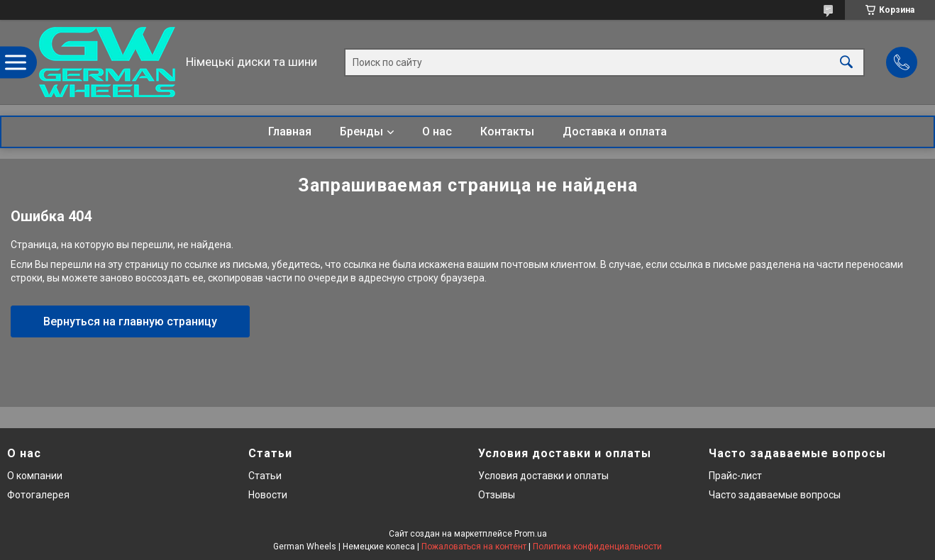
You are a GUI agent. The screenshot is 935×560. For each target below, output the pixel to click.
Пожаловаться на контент (474, 547)
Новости (268, 495)
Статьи (265, 476)
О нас (437, 131)
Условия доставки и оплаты (543, 476)
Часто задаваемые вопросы (775, 495)
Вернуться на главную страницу (130, 321)
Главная (290, 131)
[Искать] (846, 62)
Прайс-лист (735, 476)
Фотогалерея (38, 495)
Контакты (507, 131)
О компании (35, 476)
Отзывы (497, 495)
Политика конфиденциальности (597, 547)
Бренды (361, 131)
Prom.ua (531, 534)
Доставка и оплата (615, 131)
